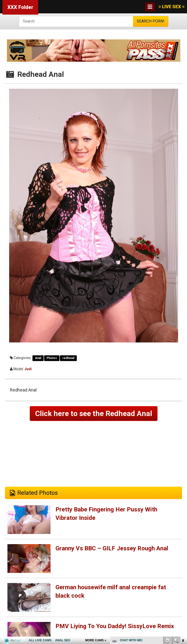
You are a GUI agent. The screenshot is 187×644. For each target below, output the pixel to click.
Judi (28, 369)
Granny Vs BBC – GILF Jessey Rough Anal (112, 548)
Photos (52, 358)
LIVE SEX (172, 7)
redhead (68, 358)
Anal (38, 358)
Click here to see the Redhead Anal (94, 413)
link (183, 567)
